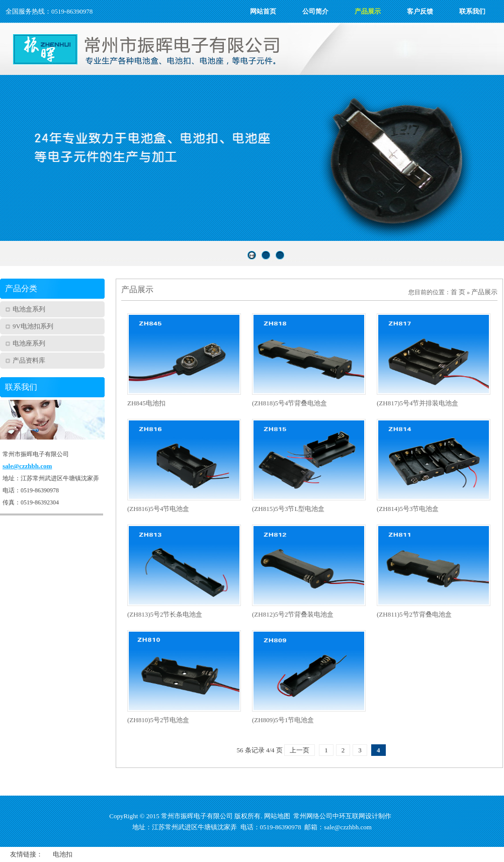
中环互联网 (349, 816)
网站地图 (277, 816)
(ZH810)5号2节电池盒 (158, 720)
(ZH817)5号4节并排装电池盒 (418, 403)
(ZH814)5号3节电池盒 (408, 509)
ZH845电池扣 (146, 403)
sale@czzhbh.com (27, 466)
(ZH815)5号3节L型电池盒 (288, 509)
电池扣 (63, 854)
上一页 (300, 750)
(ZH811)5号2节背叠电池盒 (414, 614)
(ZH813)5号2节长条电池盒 (165, 614)
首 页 (458, 292)
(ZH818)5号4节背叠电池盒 (290, 403)
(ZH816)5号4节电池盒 (158, 509)
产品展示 (484, 292)
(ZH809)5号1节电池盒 (283, 720)
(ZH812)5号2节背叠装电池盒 (293, 614)
